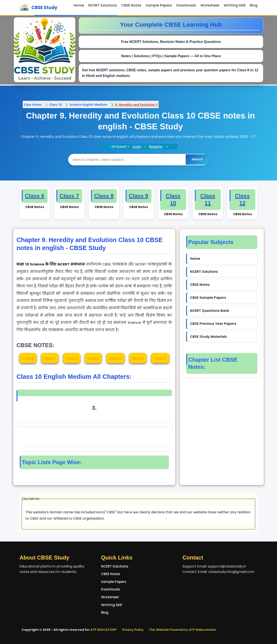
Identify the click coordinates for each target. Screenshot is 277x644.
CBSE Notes (131, 5)
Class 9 (93, 358)
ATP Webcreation (203, 629)
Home (79, 5)
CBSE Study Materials (208, 336)
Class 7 (50, 358)
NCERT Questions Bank (210, 310)
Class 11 (138, 358)
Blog (254, 5)
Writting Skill (235, 5)
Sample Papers (159, 5)
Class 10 (115, 358)
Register (156, 147)
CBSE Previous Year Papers (213, 323)
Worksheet (210, 5)
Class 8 (72, 358)
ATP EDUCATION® (104, 629)
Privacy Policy (133, 629)
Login (137, 147)
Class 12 (160, 358)
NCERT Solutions (103, 5)
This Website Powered (166, 629)
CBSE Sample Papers (208, 297)
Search (197, 159)
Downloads (186, 5)
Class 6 (28, 358)
